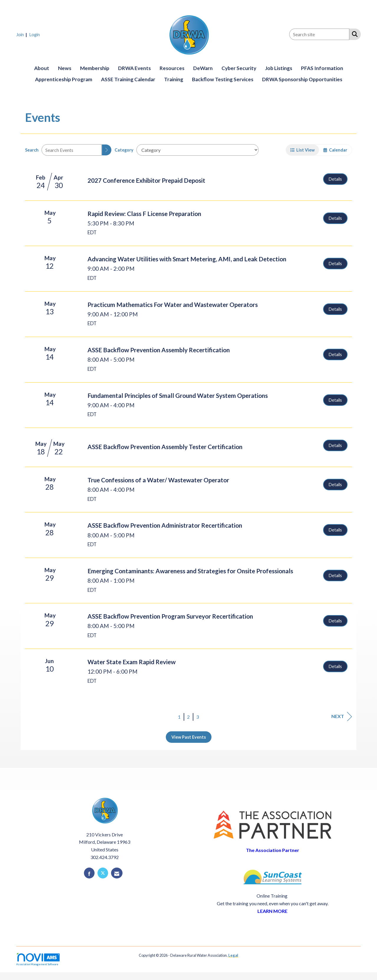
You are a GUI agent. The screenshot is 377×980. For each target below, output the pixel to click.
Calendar (335, 150)
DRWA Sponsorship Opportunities (302, 79)
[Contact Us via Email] (117, 873)
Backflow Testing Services (223, 79)
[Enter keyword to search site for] (319, 34)
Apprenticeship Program (64, 79)
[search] (107, 150)
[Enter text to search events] (72, 150)
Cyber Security (239, 68)
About (42, 68)
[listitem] (22, 34)
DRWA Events (134, 68)
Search (32, 150)
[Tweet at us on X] (103, 873)
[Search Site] (354, 34)
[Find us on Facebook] (89, 873)
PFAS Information (322, 68)
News (65, 68)
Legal (233, 955)
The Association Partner (273, 850)
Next (342, 716)
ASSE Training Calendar (128, 79)
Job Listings (279, 68)
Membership (95, 68)
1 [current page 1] (179, 717)
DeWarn (203, 68)
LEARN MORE (272, 911)
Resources (172, 68)
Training (174, 79)
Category (124, 150)
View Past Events (189, 737)
